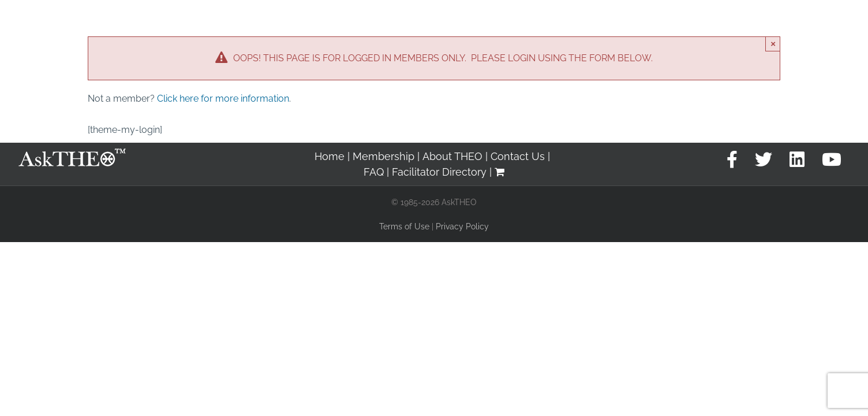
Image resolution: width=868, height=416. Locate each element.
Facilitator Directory (439, 172)
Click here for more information (223, 99)
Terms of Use (404, 226)
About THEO (452, 156)
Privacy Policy (462, 226)
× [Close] (773, 44)
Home (330, 156)
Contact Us (518, 156)
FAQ (374, 172)
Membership (384, 156)
